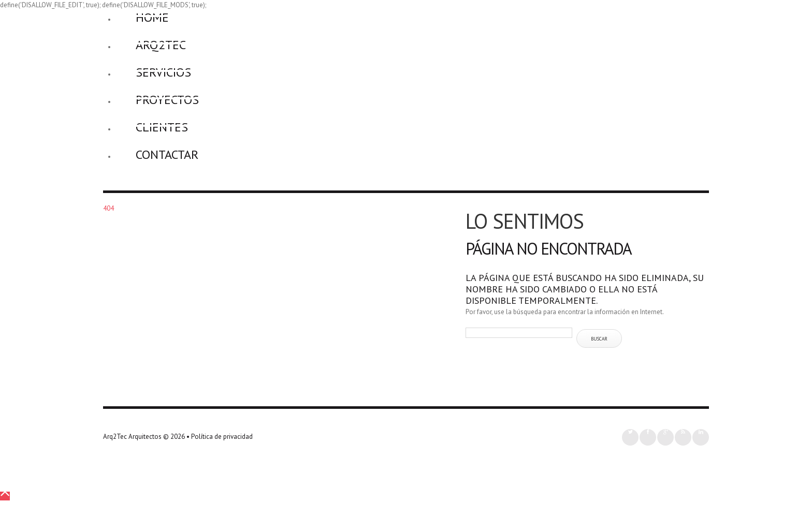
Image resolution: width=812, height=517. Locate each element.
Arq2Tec (161, 45)
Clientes (162, 127)
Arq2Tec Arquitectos (132, 437)
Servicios (163, 72)
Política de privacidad (222, 437)
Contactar (167, 154)
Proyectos (167, 100)
